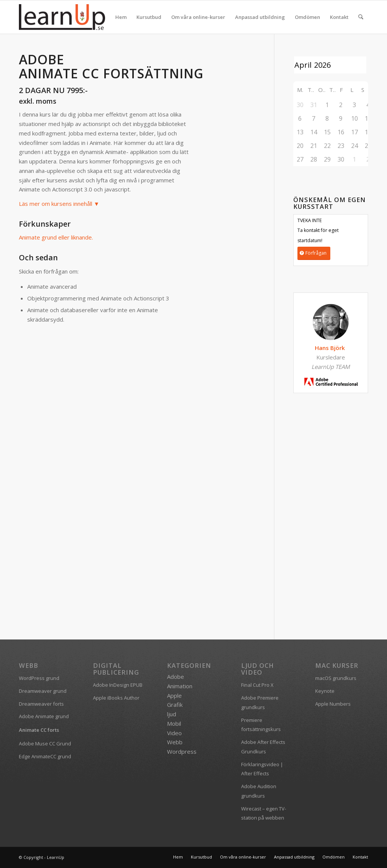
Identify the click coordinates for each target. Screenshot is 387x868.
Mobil (174, 723)
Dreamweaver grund (43, 691)
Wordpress (182, 751)
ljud (172, 714)
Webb (175, 742)
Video (174, 733)
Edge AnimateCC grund (45, 756)
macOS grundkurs (336, 678)
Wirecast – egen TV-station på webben (264, 813)
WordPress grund (39, 678)
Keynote (325, 691)
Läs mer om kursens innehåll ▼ (59, 204)
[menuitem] (121, 17)
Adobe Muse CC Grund (45, 744)
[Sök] (361, 17)
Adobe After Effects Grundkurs (263, 747)
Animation (180, 686)
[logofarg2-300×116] (62, 17)
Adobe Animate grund (44, 716)
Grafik (175, 705)
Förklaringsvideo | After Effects (262, 769)
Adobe (176, 677)
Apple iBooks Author (116, 698)
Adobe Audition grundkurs (259, 791)
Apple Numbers (333, 704)
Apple (174, 695)
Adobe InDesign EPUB (118, 685)
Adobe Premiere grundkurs (260, 702)
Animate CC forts (39, 730)
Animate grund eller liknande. (56, 237)
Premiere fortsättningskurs (261, 725)
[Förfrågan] (314, 253)
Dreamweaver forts (41, 704)
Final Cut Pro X (257, 685)
